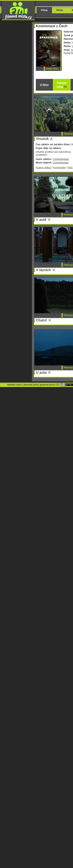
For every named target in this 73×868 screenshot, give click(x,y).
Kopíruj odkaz (44, 167)
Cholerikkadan (61, 159)
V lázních (44, 270)
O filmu (44, 85)
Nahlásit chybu (15, 385)
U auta (41, 373)
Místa (60, 10)
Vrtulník (42, 139)
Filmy (44, 10)
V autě (41, 220)
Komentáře (59, 167)
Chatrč (42, 320)
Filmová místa (62, 85)
